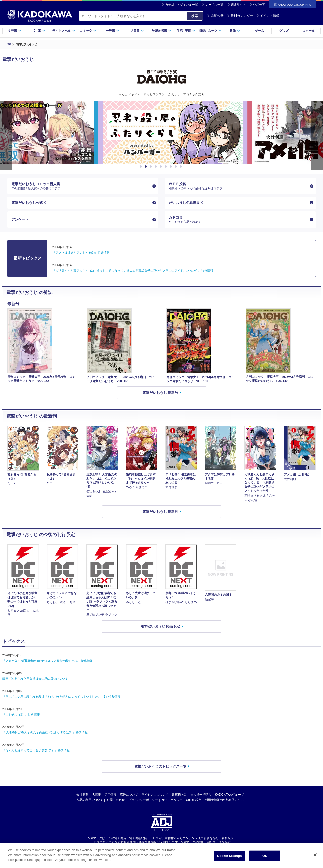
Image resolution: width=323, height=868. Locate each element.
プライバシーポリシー (143, 800)
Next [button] (317, 136)
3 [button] (152, 167)
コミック (88, 31)
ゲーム (259, 31)
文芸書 (15, 31)
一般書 (113, 31)
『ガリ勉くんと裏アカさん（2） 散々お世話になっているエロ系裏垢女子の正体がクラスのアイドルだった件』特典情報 (133, 271)
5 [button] (162, 167)
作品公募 (259, 5)
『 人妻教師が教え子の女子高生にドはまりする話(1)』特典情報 (45, 732)
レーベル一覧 (214, 5)
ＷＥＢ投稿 (238, 186)
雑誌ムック (210, 31)
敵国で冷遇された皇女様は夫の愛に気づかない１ (35, 679)
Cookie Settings (229, 856)
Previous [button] (6, 136)
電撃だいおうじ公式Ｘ (29, 203)
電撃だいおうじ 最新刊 (160, 512)
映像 (235, 31)
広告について (129, 795)
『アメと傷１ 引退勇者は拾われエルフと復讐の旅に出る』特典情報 (48, 661)
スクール (308, 31)
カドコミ (238, 220)
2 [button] (147, 167)
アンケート (20, 219)
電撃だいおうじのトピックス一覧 (160, 766)
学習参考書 (162, 31)
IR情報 (96, 795)
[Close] (315, 855)
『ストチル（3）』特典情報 (21, 715)
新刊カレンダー (240, 16)
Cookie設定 (194, 800)
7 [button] (172, 167)
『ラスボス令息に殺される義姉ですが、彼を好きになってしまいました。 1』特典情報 (62, 697)
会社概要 (82, 795)
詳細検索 (215, 16)
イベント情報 (268, 16)
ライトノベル (64, 31)
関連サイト (238, 5)
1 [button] (142, 167)
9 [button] (182, 167)
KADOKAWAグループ (229, 795)
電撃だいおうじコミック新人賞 (81, 186)
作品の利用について (90, 800)
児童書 (137, 31)
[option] (162, 133)
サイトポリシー (172, 800)
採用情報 (110, 795)
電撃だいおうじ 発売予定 (160, 626)
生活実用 (186, 31)
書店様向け (179, 795)
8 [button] (177, 167)
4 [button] (157, 167)
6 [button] (167, 167)
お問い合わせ (116, 800)
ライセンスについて (155, 795)
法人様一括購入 (201, 795)
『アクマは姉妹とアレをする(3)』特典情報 (81, 253)
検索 (195, 16)
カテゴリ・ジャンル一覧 (182, 5)
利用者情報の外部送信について (226, 800)
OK (265, 856)
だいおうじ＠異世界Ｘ (186, 203)
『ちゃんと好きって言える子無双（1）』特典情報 (36, 750)
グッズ (284, 31)
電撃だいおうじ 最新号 (160, 393)
